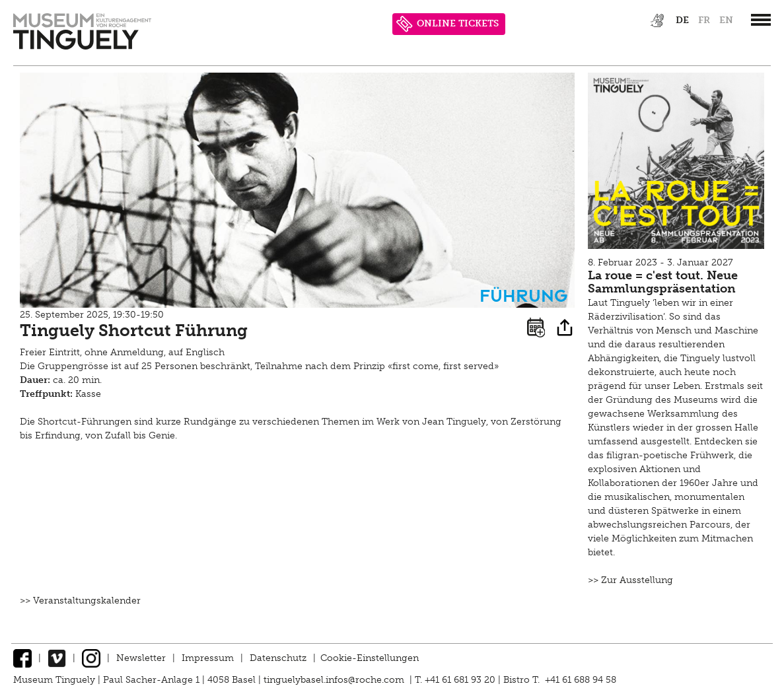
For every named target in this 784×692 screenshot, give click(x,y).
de (682, 20)
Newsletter (141, 658)
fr (704, 20)
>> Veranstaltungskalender (80, 601)
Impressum (208, 658)
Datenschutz (278, 658)
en (726, 20)
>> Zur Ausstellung (630, 580)
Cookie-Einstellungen (370, 658)
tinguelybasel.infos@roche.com (335, 680)
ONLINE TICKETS (447, 24)
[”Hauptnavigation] (761, 20)
